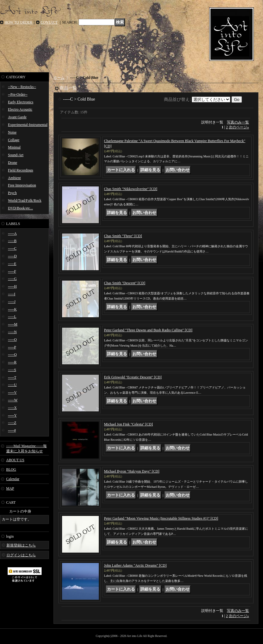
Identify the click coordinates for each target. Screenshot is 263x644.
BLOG (11, 469)
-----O (12, 340)
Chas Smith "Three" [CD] (123, 236)
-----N (12, 332)
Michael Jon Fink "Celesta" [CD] (128, 424)
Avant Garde (17, 117)
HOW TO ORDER (19, 22)
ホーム (59, 78)
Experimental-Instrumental (28, 125)
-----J (12, 302)
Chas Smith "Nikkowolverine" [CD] (131, 189)
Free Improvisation (22, 185)
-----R (12, 362)
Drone (13, 163)
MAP (10, 488)
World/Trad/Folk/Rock (25, 201)
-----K (12, 309)
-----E (12, 264)
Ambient (14, 178)
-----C (12, 248)
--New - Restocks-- (22, 87)
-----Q (12, 355)
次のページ (239, 127)
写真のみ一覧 (238, 122)
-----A (12, 234)
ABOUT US (15, 460)
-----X (12, 408)
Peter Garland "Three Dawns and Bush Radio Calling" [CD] (148, 330)
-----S (12, 370)
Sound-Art (16, 155)
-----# (12, 430)
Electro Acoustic (20, 109)
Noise (12, 132)
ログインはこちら (21, 555)
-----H (12, 286)
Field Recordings (20, 170)
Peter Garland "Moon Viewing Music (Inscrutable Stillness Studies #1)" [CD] (161, 518)
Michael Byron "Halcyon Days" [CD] (132, 471)
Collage (14, 140)
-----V (12, 392)
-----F (12, 271)
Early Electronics (21, 102)
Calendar (13, 479)
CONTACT (49, 22)
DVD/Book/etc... (20, 208)
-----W (13, 400)
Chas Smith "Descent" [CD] (125, 283)
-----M (13, 324)
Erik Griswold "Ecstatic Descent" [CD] (133, 377)
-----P (12, 347)
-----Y (12, 415)
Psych (12, 193)
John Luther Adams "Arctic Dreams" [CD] (135, 565)
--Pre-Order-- (18, 94)
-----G (12, 279)
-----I (12, 294)
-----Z (12, 423)
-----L (12, 317)
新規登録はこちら (21, 545)
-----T (12, 377)
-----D (12, 256)
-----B (12, 241)
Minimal (14, 147)
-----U (12, 385)
